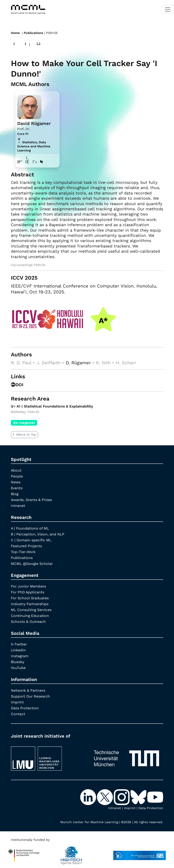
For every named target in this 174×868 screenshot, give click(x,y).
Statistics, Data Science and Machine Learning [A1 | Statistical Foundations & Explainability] (34, 146)
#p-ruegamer (24, 422)
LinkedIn (18, 650)
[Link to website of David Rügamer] (20, 162)
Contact (18, 714)
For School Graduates (30, 598)
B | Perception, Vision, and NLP (38, 534)
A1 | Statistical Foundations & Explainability (53, 406)
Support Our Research (31, 696)
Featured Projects (27, 546)
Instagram (20, 656)
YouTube (18, 668)
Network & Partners (28, 690)
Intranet (18, 505)
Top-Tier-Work (23, 552)
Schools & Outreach (28, 621)
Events (17, 488)
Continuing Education (30, 615)
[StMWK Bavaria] (140, 853)
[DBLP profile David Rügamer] (42, 162)
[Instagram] (122, 796)
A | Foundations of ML (30, 528)
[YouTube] (155, 796)
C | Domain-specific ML (31, 540)
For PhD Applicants (28, 592)
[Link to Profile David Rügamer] (29, 106)
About (16, 470)
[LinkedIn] (89, 796)
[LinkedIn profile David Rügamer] (28, 162)
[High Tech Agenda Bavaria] (24, 853)
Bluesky (18, 662)
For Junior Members (29, 586)
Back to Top (24, 434)
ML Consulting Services (31, 610)
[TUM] (126, 756)
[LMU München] (48, 756)
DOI (17, 384)
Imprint (17, 702)
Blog (15, 494)
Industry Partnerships (30, 604)
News (16, 482)
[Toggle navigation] (168, 10)
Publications (33, 33)
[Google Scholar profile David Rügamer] (35, 162)
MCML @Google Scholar (32, 563)
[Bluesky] (139, 796)
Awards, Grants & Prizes (32, 500)
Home (15, 33)
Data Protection (25, 708)
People (17, 476)
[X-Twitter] (105, 796)
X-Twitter (19, 644)
